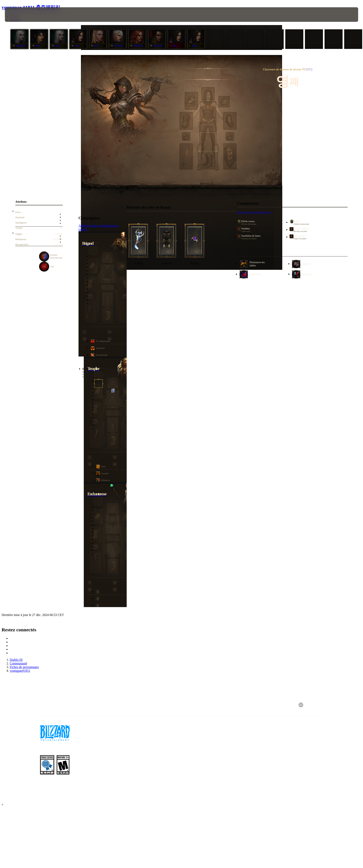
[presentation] (20, 15)
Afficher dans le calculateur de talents (254, 212)
